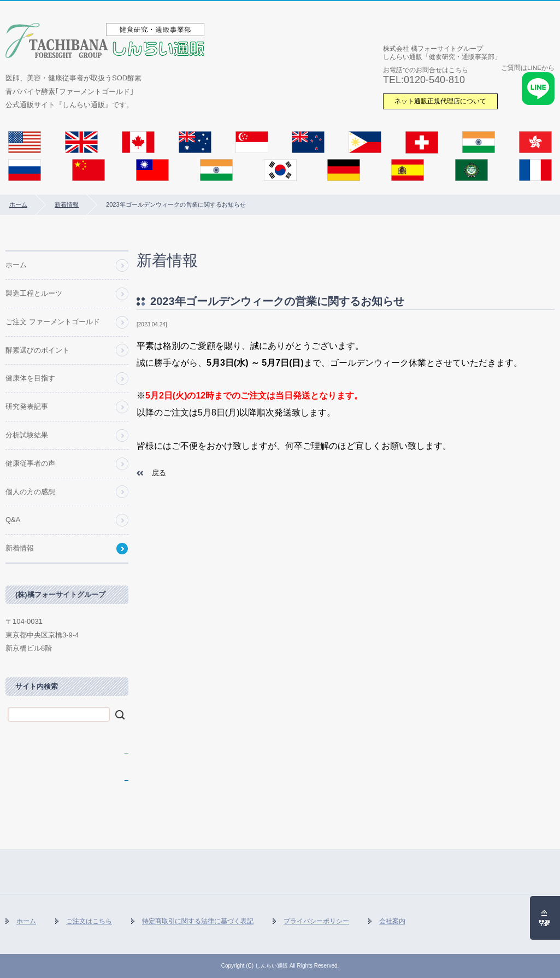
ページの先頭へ (545, 918)
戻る (159, 473)
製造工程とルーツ (34, 293)
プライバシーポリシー (316, 921)
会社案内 (392, 921)
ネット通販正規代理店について (440, 101)
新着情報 (67, 204)
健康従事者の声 (30, 463)
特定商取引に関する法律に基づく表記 (198, 921)
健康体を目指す (30, 378)
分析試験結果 (27, 435)
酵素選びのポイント (37, 350)
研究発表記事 (27, 406)
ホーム (18, 204)
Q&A (13, 520)
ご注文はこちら (89, 921)
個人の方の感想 (30, 492)
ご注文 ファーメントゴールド (53, 322)
